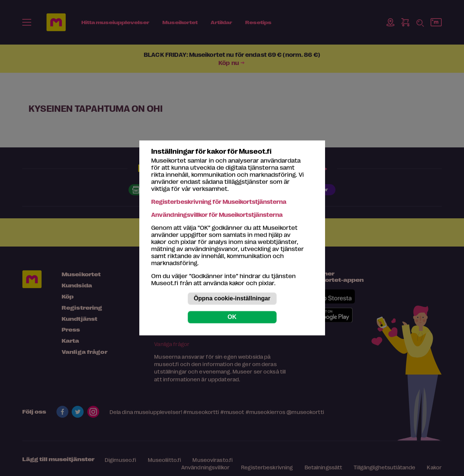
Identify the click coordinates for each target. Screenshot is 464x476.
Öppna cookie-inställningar (232, 299)
